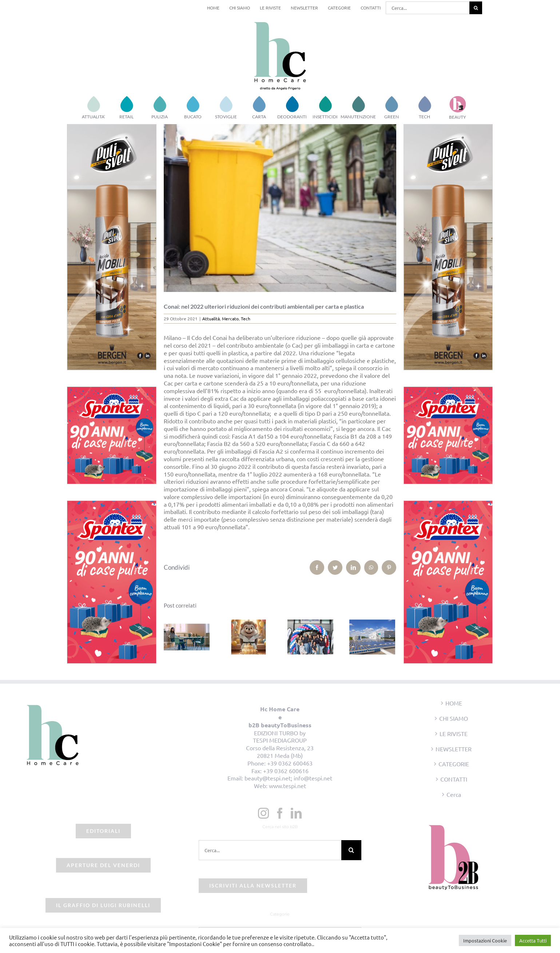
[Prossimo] (390, 636)
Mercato (230, 319)
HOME (454, 703)
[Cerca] (476, 8)
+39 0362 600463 (290, 763)
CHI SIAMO (454, 718)
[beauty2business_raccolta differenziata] (280, 208)
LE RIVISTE (454, 733)
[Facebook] (280, 813)
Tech (246, 319)
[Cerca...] (428, 8)
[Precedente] (169, 636)
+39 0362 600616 (286, 771)
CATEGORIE (454, 764)
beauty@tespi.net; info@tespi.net (288, 778)
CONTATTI (454, 779)
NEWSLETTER (454, 749)
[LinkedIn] (296, 813)
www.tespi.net (287, 786)
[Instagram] (263, 813)
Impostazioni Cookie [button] (485, 940)
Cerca (454, 794)
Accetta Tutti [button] (533, 940)
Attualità (211, 319)
